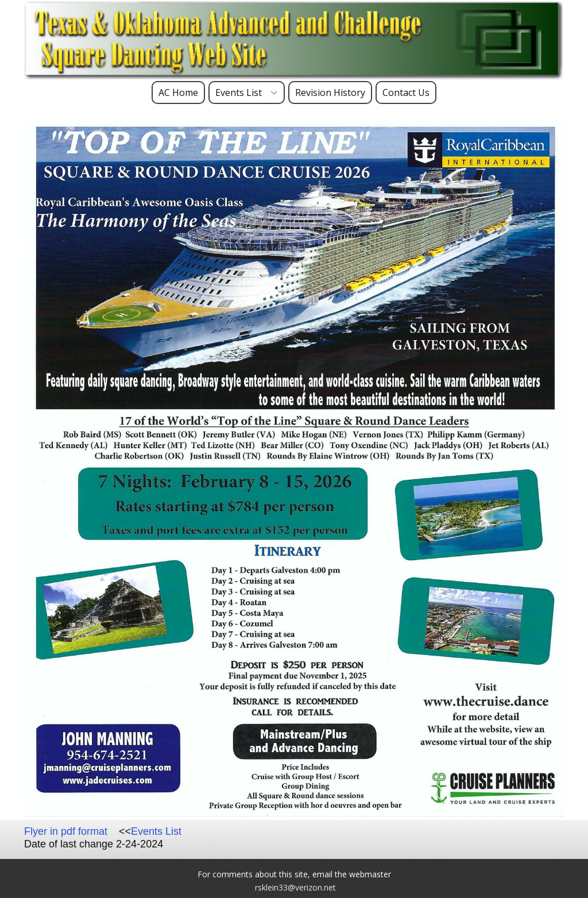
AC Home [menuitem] (178, 93)
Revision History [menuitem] (330, 93)
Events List (156, 831)
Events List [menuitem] (239, 93)
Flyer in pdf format (66, 831)
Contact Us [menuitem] (406, 93)
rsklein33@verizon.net (295, 887)
